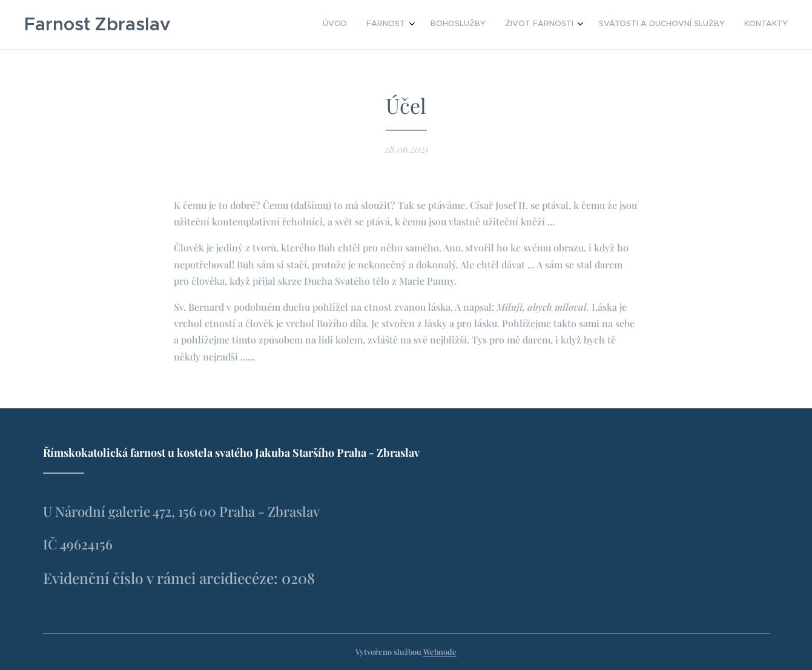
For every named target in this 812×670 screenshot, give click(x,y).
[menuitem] (682, 25)
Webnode (440, 652)
